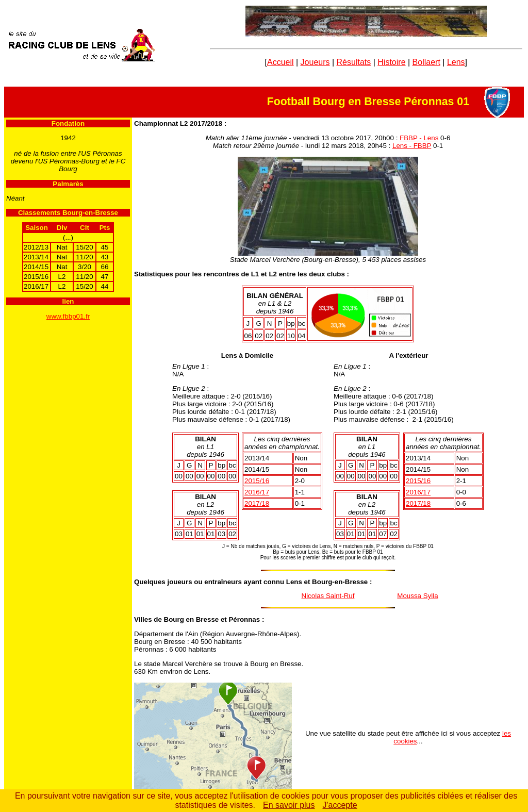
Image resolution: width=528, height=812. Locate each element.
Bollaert (426, 62)
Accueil (280, 62)
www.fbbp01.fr (68, 316)
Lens (456, 62)
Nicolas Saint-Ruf (328, 596)
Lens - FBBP (412, 146)
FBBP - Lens (419, 138)
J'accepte (340, 805)
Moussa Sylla (417, 596)
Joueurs (315, 62)
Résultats (354, 62)
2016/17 (257, 492)
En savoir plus (289, 805)
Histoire (391, 62)
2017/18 (257, 503)
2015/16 (257, 481)
